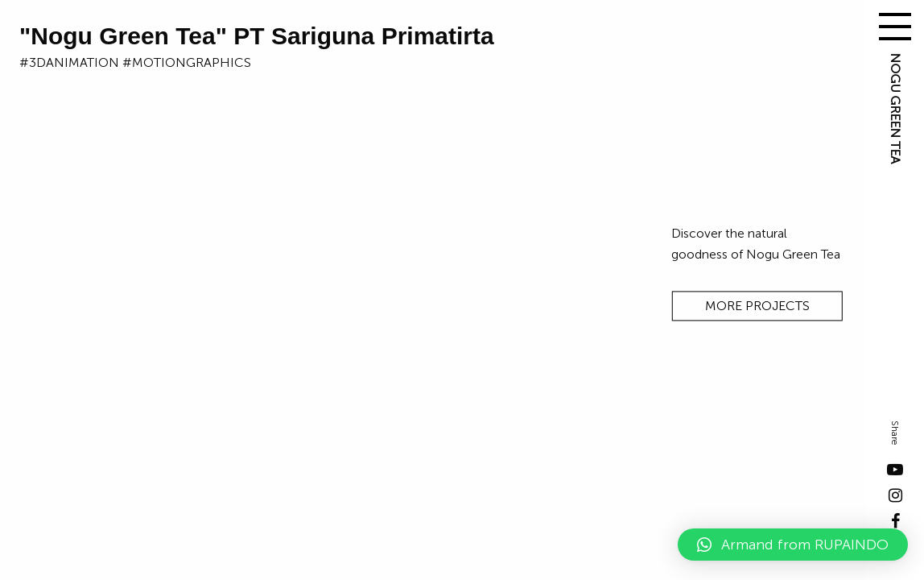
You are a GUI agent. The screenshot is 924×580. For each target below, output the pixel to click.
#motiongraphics (187, 62)
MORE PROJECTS (757, 307)
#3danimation (69, 62)
